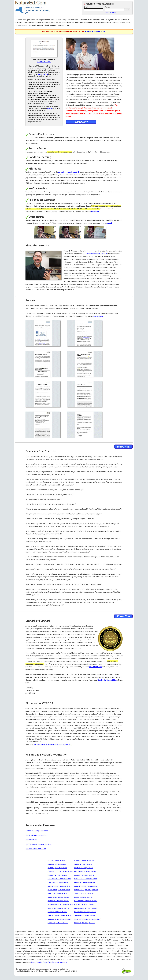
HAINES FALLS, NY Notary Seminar (86, 886)
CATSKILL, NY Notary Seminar (58, 868)
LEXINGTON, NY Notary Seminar (58, 901)
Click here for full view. (44, 62)
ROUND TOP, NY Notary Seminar (85, 912)
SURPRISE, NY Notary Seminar (85, 915)
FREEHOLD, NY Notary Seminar (85, 882)
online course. (43, 74)
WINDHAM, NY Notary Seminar (84, 923)
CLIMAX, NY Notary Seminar (84, 868)
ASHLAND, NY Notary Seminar (84, 860)
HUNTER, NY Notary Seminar (57, 893)
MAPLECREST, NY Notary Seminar (86, 901)
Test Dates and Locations (57, 962)
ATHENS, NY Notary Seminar (57, 864)
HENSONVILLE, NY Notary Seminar (86, 890)
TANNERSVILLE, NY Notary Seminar (60, 919)
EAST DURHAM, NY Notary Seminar (59, 879)
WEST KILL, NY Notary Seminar (58, 923)
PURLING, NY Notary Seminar (57, 912)
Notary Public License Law (36, 849)
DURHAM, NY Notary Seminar (57, 875)
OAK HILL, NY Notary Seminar (84, 905)
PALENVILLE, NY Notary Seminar (58, 908)
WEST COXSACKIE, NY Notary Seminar (87, 919)
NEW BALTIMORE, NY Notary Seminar (60, 905)
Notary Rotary (32, 840)
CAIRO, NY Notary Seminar (83, 864)
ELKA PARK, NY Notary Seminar (58, 882)
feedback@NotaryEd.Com (108, 680)
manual (50, 108)
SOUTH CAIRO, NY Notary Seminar (59, 915)
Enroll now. (95, 211)
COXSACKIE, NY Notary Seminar (85, 871)
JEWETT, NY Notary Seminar (84, 893)
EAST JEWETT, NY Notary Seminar (86, 879)
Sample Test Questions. (95, 32)
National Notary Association (37, 835)
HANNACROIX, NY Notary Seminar (59, 890)
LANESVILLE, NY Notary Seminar (58, 897)
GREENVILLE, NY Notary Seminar (59, 886)
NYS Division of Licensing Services (39, 844)
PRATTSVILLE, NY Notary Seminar (86, 908)
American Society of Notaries (96, 254)
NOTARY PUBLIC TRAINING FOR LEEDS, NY (37, 10)
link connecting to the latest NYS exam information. (53, 744)
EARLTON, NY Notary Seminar (84, 875)
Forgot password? (111, 12)
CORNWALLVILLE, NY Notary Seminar (60, 871)
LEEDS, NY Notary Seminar (83, 897)
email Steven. (98, 316)
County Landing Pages (39, 962)
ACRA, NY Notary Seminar (56, 860)
